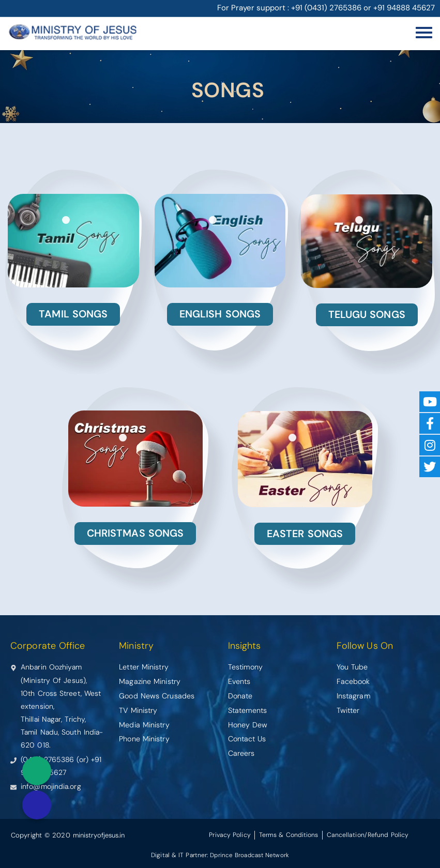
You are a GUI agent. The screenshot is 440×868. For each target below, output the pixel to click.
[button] (37, 805)
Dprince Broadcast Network (249, 855)
